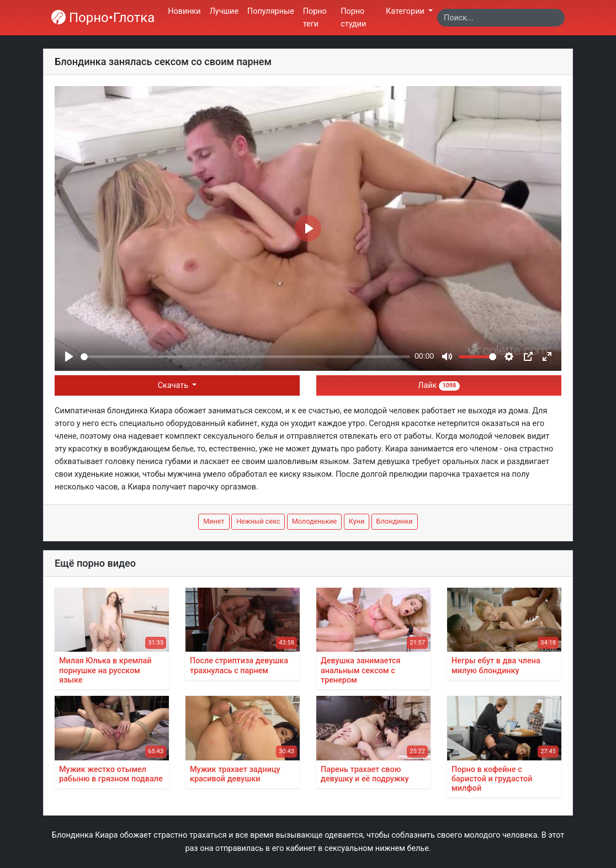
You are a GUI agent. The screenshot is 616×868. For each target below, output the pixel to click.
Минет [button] (214, 521)
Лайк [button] (439, 385)
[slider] (245, 357)
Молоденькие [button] (314, 521)
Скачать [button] (174, 385)
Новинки (184, 11)
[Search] (501, 18)
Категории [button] (406, 11)
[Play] (69, 356)
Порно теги (315, 18)
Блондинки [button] (395, 521)
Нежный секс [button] (258, 521)
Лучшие (224, 11)
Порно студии (353, 18)
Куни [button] (357, 521)
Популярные (271, 11)
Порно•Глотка (103, 18)
